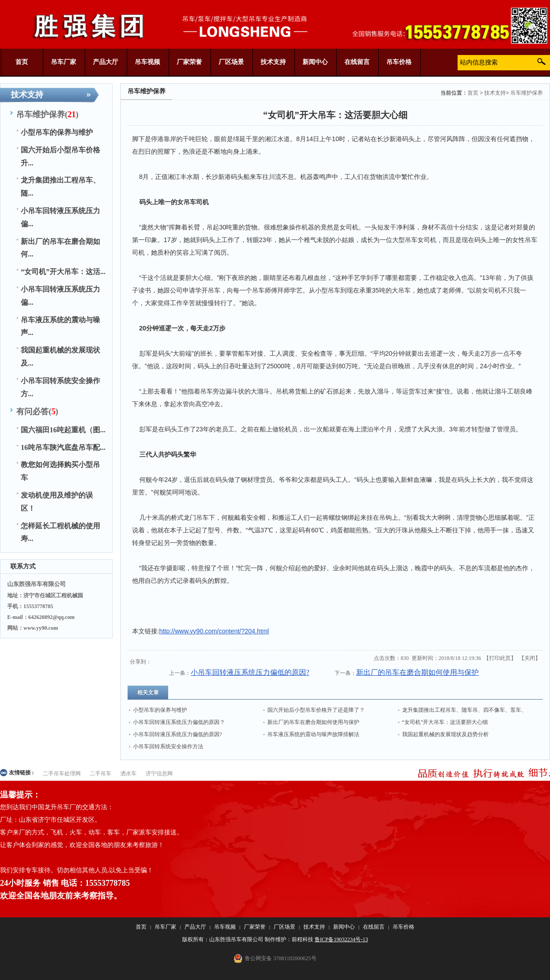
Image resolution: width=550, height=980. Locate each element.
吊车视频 (225, 927)
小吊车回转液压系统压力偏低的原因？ (179, 722)
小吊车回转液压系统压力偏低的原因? (250, 672)
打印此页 (500, 658)
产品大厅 (195, 927)
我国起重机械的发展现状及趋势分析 (445, 734)
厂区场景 (284, 927)
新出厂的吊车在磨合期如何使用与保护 (417, 672)
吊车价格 (403, 927)
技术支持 (495, 93)
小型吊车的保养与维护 (160, 710)
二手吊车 (101, 774)
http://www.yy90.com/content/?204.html (214, 631)
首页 (473, 93)
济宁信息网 (159, 774)
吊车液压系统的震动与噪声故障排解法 (313, 734)
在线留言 (374, 927)
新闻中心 (344, 927)
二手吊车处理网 (62, 774)
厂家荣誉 (255, 927)
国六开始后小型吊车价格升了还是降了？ (316, 710)
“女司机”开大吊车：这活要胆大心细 (445, 722)
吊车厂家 (165, 927)
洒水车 (128, 774)
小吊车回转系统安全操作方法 (168, 746)
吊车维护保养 (527, 93)
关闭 (530, 658)
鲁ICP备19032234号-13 (341, 939)
